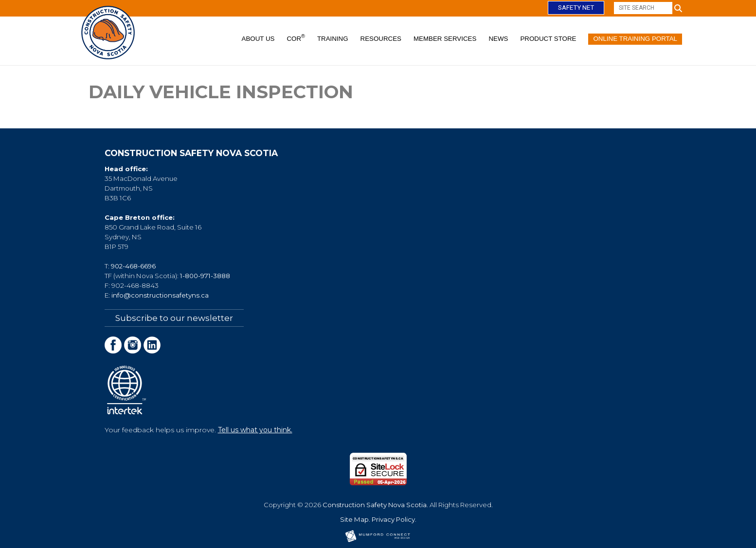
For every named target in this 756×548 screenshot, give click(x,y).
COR (296, 38)
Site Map (354, 519)
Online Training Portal (635, 39)
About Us (258, 39)
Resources (381, 39)
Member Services (445, 39)
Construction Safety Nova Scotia (375, 505)
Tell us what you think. (255, 430)
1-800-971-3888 (205, 276)
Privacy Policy (393, 519)
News (498, 39)
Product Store (548, 39)
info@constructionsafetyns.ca (160, 295)
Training (333, 39)
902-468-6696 (133, 266)
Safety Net (576, 8)
